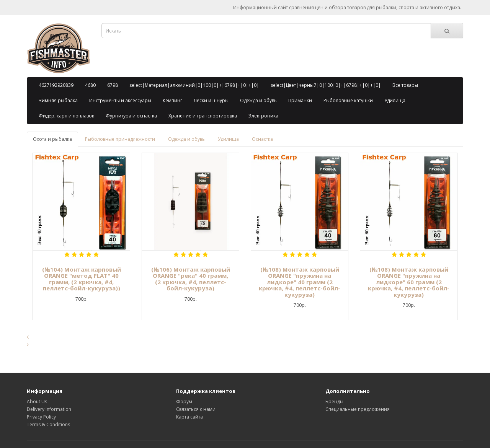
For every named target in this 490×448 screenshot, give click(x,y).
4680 (90, 85)
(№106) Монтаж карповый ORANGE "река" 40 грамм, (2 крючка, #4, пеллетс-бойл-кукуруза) (191, 279)
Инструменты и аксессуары (120, 100)
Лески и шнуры (211, 100)
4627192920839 (56, 85)
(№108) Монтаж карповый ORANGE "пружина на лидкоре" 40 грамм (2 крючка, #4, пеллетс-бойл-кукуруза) (300, 282)
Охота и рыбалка (52, 139)
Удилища (395, 100)
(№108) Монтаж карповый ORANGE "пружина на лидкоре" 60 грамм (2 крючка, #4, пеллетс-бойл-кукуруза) (409, 282)
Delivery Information (49, 409)
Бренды (334, 402)
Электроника (263, 116)
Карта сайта (189, 417)
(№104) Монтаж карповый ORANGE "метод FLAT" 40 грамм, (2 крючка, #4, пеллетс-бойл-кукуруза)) (82, 279)
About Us (37, 402)
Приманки (300, 100)
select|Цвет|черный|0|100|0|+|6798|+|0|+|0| (326, 85)
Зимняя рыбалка (58, 100)
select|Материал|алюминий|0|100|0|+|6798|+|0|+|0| (194, 85)
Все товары (405, 85)
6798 (113, 85)
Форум (184, 402)
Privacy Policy (41, 417)
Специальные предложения (358, 409)
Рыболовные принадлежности (120, 139)
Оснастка (262, 139)
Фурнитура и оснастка (131, 116)
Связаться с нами (196, 409)
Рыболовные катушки (348, 100)
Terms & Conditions (48, 424)
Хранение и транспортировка (203, 116)
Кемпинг (172, 100)
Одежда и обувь (258, 100)
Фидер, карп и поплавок (66, 116)
